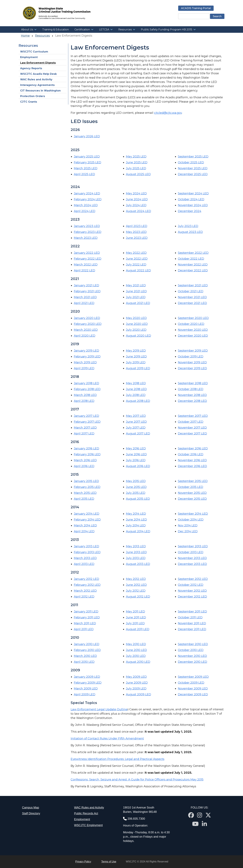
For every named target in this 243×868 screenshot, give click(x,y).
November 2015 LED (192, 493)
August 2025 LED (138, 174)
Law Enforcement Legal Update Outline (99, 709)
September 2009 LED (193, 677)
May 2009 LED (136, 677)
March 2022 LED (86, 265)
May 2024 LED (136, 193)
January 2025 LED (87, 157)
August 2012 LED (138, 597)
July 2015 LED (136, 493)
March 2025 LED (86, 168)
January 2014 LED (87, 514)
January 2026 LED (87, 136)
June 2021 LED (136, 291)
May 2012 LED (136, 579)
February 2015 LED (87, 487)
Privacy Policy (83, 862)
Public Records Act (86, 813)
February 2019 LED (87, 357)
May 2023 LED (136, 232)
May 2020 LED (136, 318)
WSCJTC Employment (88, 825)
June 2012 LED (136, 585)
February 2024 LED (88, 199)
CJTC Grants (29, 102)
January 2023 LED (87, 226)
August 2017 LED (138, 434)
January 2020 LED (87, 318)
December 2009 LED (193, 694)
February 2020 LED (88, 324)
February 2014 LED (87, 520)
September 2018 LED (193, 383)
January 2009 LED (87, 677)
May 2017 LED (136, 416)
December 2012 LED (192, 597)
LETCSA (104, 30)
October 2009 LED (191, 683)
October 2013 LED (191, 552)
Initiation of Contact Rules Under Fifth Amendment (107, 738)
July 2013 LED (136, 558)
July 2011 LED (135, 623)
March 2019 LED (85, 362)
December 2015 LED (192, 499)
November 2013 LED (192, 558)
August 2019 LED (138, 368)
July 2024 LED (136, 205)
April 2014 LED (84, 531)
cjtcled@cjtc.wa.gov (168, 113)
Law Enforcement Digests (38, 63)
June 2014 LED (136, 520)
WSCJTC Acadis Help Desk (38, 74)
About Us (27, 30)
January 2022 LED (87, 253)
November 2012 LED (192, 591)
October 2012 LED (191, 585)
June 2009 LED (137, 683)
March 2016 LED (85, 460)
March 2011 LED (85, 623)
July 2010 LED (136, 656)
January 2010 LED (87, 644)
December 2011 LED (192, 629)
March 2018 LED (85, 395)
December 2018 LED (192, 401)
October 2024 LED (191, 199)
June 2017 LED (136, 422)
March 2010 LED (85, 656)
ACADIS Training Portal (196, 8)
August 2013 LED (138, 564)
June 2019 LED (136, 357)
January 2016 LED (86, 448)
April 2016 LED (84, 466)
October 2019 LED (191, 357)
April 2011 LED (84, 629)
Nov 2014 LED (188, 525)
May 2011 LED (135, 612)
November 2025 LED (193, 168)
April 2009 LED (85, 694)
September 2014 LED (193, 514)
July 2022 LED (136, 265)
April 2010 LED (84, 662)
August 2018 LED (138, 401)
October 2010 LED (191, 650)
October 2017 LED (191, 422)
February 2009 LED (88, 683)
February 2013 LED (87, 552)
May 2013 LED (136, 546)
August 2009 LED (138, 694)
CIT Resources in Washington (41, 91)
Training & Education (56, 30)
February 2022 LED (88, 259)
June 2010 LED (136, 650)
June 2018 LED (136, 389)
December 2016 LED (192, 466)
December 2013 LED (192, 564)
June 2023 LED (137, 238)
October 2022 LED (191, 259)
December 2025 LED (193, 174)
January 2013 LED (86, 546)
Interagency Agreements (37, 85)
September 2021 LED (193, 285)
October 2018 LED (191, 389)
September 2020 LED (193, 318)
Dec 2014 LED (188, 531)
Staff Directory (31, 813)
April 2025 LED (84, 174)
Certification (82, 30)
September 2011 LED (192, 612)
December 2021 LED (192, 303)
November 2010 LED (192, 656)
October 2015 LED (191, 487)
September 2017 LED (193, 416)
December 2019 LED (192, 368)
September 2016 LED (193, 448)
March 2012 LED (85, 591)
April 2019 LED (84, 368)
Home (25, 36)
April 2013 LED (84, 564)
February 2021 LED (87, 291)
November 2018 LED (192, 395)
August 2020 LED (138, 336)
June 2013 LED (136, 552)
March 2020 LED (86, 330)
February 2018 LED (87, 389)
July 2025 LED (136, 168)
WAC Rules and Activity (36, 79)
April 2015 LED (84, 499)
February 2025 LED (88, 162)
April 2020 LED (85, 336)
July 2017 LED (136, 428)
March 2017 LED (85, 428)
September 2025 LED (193, 157)
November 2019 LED (192, 362)
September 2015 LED (193, 481)
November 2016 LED (192, 460)
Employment (29, 57)
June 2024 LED (137, 199)
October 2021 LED (191, 291)
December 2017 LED (192, 434)
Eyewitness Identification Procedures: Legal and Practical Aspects (118, 759)
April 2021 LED (84, 303)
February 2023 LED (88, 232)
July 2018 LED (136, 395)
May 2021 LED (136, 285)
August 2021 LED (138, 303)
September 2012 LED (193, 579)
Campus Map (31, 808)
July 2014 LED (136, 525)
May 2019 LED (136, 351)
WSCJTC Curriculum (34, 52)
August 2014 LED (138, 531)
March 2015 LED (85, 493)
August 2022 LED (138, 270)
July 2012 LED (136, 591)
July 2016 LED (136, 460)
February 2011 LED (87, 617)
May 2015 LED (136, 481)
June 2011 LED (136, 617)
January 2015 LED (86, 481)
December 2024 (190, 211)
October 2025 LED (191, 162)
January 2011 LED (86, 612)
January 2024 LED (87, 193)
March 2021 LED (85, 297)
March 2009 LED (86, 689)
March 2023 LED (86, 238)
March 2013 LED (85, 558)
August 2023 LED (190, 232)
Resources (125, 30)
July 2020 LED (136, 330)
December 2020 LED (193, 336)
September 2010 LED (193, 644)
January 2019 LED (86, 351)
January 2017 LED (86, 416)
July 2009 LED (136, 689)
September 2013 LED (193, 546)
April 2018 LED (84, 401)
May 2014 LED (136, 514)
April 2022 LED (84, 270)
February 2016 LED (87, 454)
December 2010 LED (192, 662)
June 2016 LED (136, 454)
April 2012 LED (84, 597)
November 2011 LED (192, 623)
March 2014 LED (85, 525)
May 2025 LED (136, 157)
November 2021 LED (192, 297)
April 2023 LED (137, 226)
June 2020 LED (137, 324)
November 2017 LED (192, 428)
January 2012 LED (86, 579)
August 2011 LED (138, 629)
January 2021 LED (86, 285)
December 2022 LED (193, 270)
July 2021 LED (136, 297)
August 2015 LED (138, 499)
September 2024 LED (193, 193)
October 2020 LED (191, 324)
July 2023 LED (188, 226)
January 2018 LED (86, 383)
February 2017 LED (87, 422)
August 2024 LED (138, 211)
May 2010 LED (136, 644)
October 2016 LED (191, 454)
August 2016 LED (138, 466)
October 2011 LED (190, 617)
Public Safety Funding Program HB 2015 (167, 30)
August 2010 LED (138, 662)
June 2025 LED (137, 162)
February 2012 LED (87, 585)
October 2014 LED (191, 520)
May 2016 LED (136, 448)
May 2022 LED (136, 253)
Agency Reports (31, 68)
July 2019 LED (136, 362)
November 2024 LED (193, 205)
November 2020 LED (193, 330)
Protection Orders (33, 96)
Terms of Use (109, 862)
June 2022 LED (137, 259)
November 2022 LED (193, 265)
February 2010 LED (87, 650)
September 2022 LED (193, 253)
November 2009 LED (193, 689)
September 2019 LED (193, 351)
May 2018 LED (136, 383)
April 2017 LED (84, 434)
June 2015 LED (136, 487)
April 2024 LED (85, 211)
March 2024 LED (86, 205)
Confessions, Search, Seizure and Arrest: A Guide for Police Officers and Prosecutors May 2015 (137, 780)
